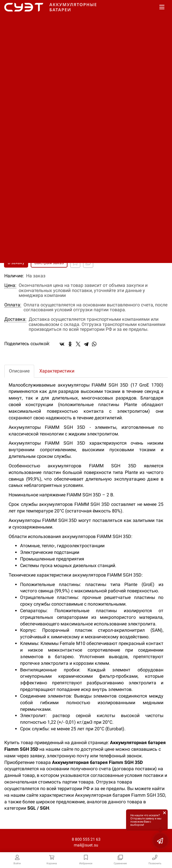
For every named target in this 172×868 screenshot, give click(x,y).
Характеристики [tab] (57, 371)
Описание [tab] (19, 371)
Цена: (10, 285)
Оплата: (13, 305)
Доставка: (15, 319)
